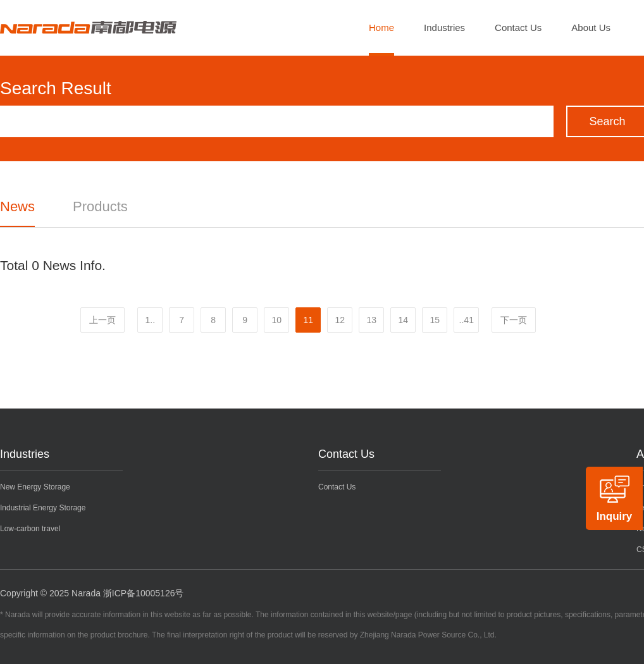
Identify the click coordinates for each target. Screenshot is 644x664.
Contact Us (518, 28)
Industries (444, 28)
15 (435, 320)
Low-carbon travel (30, 529)
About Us (591, 28)
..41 (467, 320)
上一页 (102, 320)
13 (371, 320)
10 (276, 320)
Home (381, 28)
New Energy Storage (35, 487)
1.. (150, 320)
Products (100, 206)
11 (308, 320)
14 (403, 320)
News (17, 206)
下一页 (514, 320)
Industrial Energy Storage (43, 508)
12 (340, 320)
